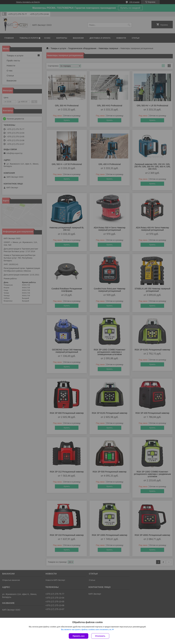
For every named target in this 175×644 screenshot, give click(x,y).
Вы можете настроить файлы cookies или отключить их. (87, 629)
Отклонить (100, 636)
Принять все (79, 636)
